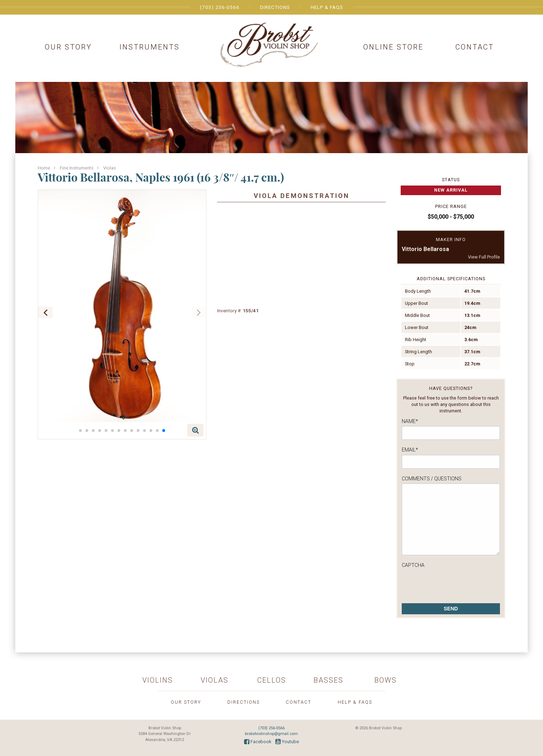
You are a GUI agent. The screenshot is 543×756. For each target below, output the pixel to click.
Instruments (150, 47)
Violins (158, 680)
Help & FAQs (327, 7)
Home (44, 168)
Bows (386, 680)
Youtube (287, 742)
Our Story (68, 47)
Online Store (393, 47)
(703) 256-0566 (220, 7)
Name (410, 421)
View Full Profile (484, 257)
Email (410, 450)
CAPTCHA (413, 565)
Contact (475, 47)
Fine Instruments (77, 168)
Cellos (272, 680)
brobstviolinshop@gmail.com (271, 734)
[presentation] (456, 584)
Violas (110, 168)
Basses (328, 680)
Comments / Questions (432, 479)
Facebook (258, 742)
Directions (275, 7)
